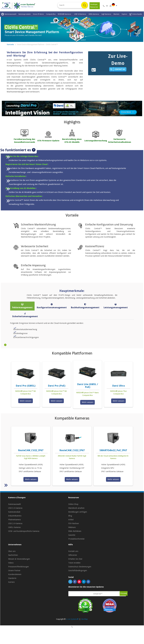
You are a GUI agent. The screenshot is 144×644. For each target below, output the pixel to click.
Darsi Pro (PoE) (57, 386)
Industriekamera (15, 516)
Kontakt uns (73, 551)
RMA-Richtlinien (75, 531)
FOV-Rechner (74, 523)
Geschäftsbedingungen (78, 570)
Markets (116, 14)
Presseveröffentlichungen (19, 567)
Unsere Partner (14, 570)
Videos (11, 563)
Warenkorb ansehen (76, 508)
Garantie (72, 535)
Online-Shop (73, 504)
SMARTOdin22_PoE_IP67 (113, 450)
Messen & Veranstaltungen (19, 559)
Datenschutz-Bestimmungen (80, 567)
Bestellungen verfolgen (78, 512)
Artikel (71, 520)
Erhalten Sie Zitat (75, 559)
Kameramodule (14, 512)
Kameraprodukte (25, 14)
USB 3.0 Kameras (80, 14)
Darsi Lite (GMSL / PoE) (88, 386)
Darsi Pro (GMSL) (26, 386)
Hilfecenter (73, 555)
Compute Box (51, 14)
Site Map (84, 619)
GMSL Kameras (94, 14)
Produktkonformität (76, 539)
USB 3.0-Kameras (15, 508)
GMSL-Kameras (14, 527)
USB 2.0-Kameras (15, 523)
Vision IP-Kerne (38, 14)
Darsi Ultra (118, 386)
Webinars (72, 527)
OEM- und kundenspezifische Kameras (24, 531)
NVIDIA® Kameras (65, 14)
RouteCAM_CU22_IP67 (31, 450)
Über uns (12, 551)
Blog (70, 516)
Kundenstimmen (15, 574)
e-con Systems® (72, 619)
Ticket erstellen (74, 563)
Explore (124, 14)
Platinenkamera (14, 520)
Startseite (10, 44)
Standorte (12, 578)
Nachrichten (13, 555)
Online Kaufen (136, 14)
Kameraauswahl (9, 14)
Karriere (11, 582)
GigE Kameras (106, 14)
